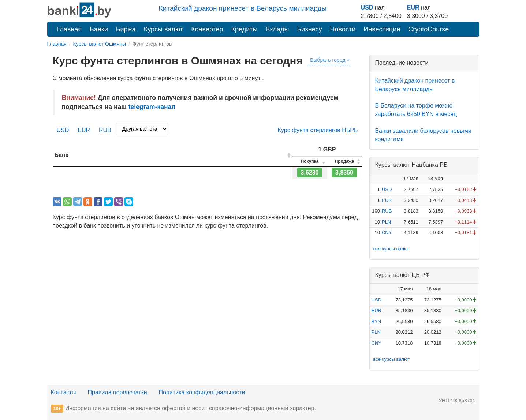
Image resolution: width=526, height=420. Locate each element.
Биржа (126, 29)
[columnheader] (173, 155)
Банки (99, 29)
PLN (386, 222)
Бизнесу (310, 29)
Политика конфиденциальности (202, 392)
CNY (387, 232)
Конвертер (207, 29)
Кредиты (245, 29)
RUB (105, 130)
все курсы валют (392, 249)
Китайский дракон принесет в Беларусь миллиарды (243, 8)
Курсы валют (163, 29)
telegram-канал (152, 107)
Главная (69, 29)
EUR (413, 7)
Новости (343, 29)
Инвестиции (382, 29)
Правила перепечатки (117, 392)
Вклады (277, 29)
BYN (376, 321)
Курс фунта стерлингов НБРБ (318, 130)
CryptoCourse (428, 29)
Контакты (64, 392)
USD (367, 7)
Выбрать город (330, 60)
